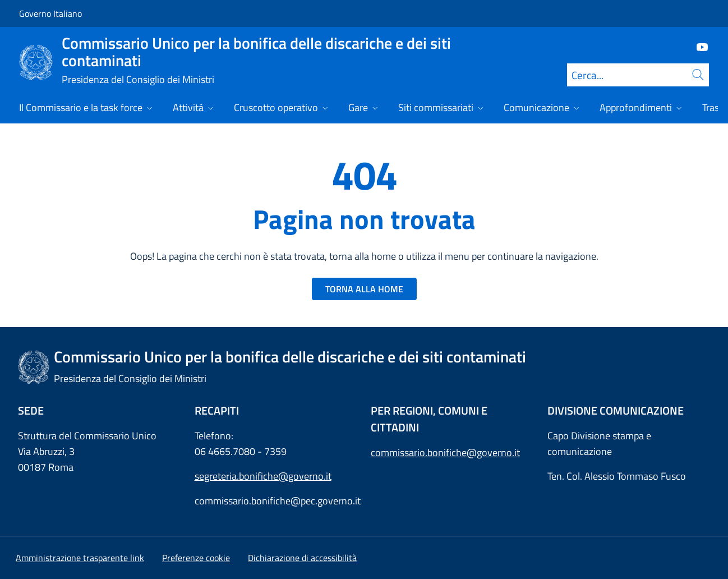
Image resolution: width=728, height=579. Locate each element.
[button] (196, 558)
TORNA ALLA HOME (364, 289)
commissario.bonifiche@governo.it (445, 452)
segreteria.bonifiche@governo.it (263, 476)
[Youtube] (698, 46)
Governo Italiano (50, 13)
